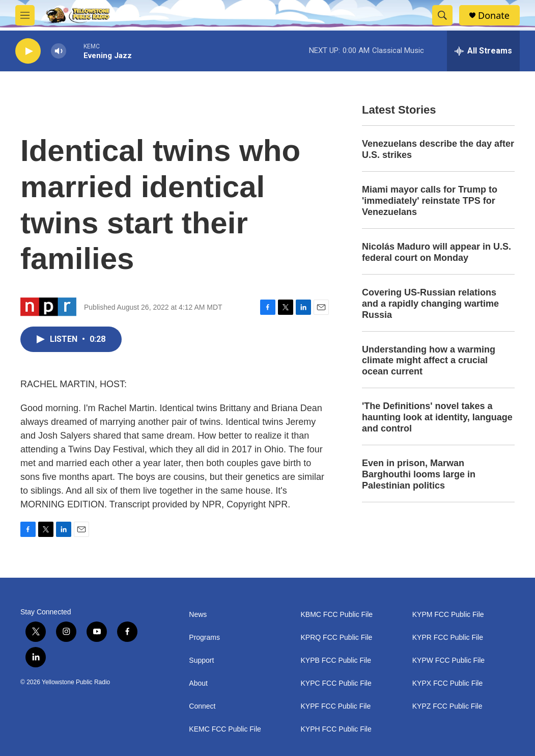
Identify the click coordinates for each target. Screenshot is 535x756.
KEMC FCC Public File (225, 729)
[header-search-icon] (442, 15)
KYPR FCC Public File (448, 638)
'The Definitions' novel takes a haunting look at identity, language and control (437, 417)
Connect (202, 706)
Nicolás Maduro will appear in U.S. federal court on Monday (437, 252)
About (198, 683)
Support (201, 660)
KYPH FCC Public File (336, 729)
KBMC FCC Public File (337, 615)
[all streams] (483, 51)
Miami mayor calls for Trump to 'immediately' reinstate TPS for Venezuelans (430, 201)
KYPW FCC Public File (448, 660)
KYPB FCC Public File (336, 660)
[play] (28, 51)
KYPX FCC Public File (447, 683)
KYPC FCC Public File (336, 683)
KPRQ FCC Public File (337, 638)
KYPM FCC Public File (448, 615)
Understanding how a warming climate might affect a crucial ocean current (429, 361)
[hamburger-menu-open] (25, 15)
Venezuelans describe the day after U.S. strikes (438, 149)
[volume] (59, 51)
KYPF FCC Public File (336, 706)
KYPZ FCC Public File (447, 706)
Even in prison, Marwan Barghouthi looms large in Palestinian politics (419, 474)
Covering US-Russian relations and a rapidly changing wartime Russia (430, 304)
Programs (204, 638)
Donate (494, 16)
